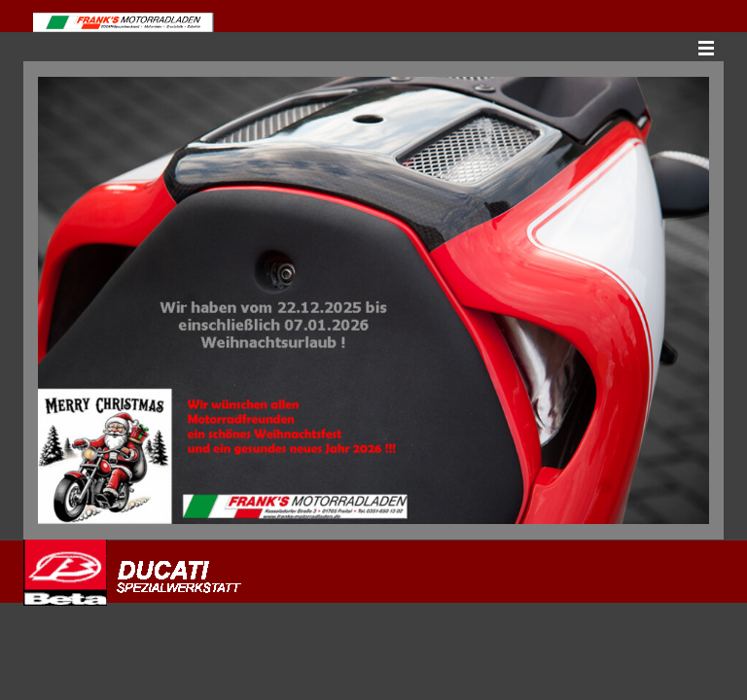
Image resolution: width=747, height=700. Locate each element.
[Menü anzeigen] (706, 48)
